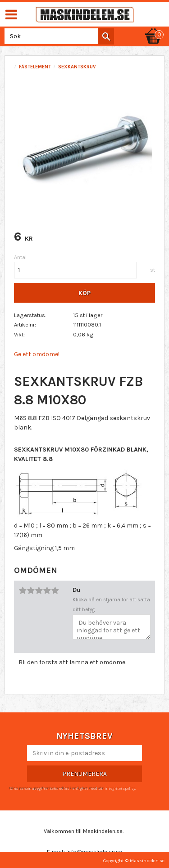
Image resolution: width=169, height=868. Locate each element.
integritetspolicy (119, 788)
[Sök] (106, 36)
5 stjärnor (55, 591)
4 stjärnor (47, 591)
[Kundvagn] (153, 28)
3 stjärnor (39, 591)
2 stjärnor (31, 591)
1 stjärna (23, 591)
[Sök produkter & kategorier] (57, 36)
